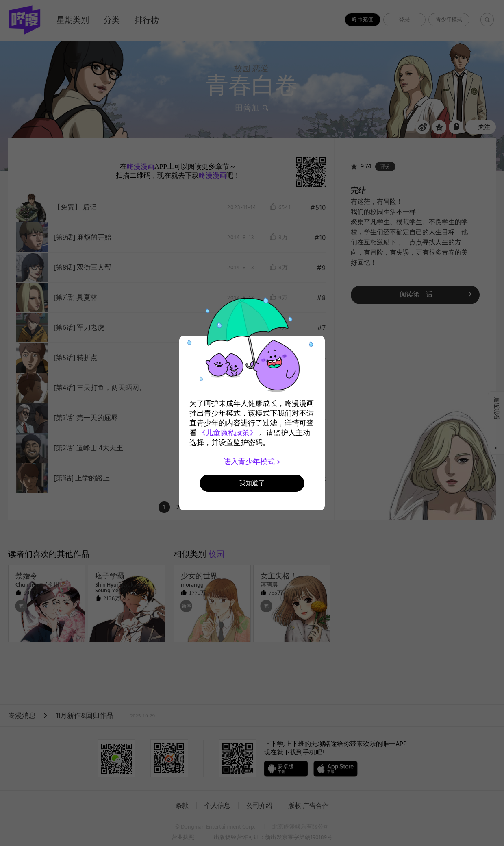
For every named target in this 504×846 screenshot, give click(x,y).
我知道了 (252, 483)
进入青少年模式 (252, 462)
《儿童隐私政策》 (228, 433)
